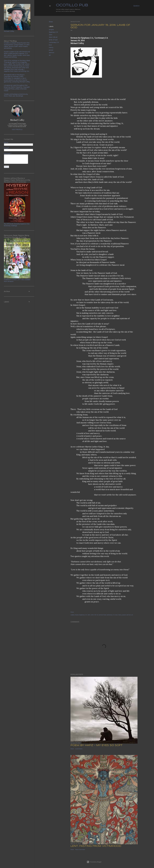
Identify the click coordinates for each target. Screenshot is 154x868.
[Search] (136, 6)
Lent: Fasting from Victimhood (96, 846)
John (51, 35)
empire (51, 30)
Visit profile (17, 130)
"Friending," (8, 62)
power (51, 50)
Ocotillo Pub (72, 5)
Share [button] (51, 22)
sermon (52, 53)
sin (50, 55)
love (50, 45)
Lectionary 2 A (54, 42)
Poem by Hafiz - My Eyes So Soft (96, 745)
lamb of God (53, 40)
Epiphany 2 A (53, 32)
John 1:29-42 (53, 37)
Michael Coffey (17, 120)
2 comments (79, 749)
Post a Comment (80, 849)
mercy (51, 47)
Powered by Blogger (94, 862)
